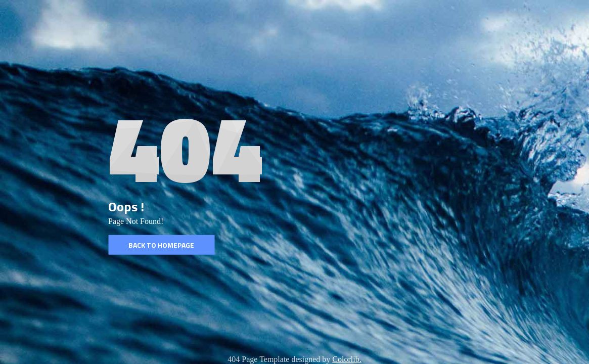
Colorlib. (347, 359)
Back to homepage (161, 245)
